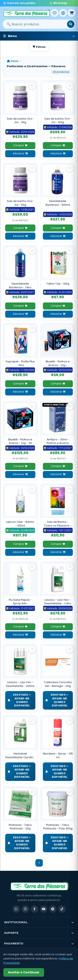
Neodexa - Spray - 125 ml (58, 755)
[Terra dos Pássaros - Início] (27, 13)
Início (13, 61)
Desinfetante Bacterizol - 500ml (58, 203)
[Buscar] (71, 24)
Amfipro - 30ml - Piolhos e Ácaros (58, 441)
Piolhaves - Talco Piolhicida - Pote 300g (58, 827)
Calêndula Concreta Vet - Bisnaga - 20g (58, 684)
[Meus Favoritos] (54, 13)
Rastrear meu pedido (19, 3)
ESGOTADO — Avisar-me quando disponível (19, 700)
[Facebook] (35, 909)
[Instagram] (25, 909)
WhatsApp (59, 3)
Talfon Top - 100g (58, 284)
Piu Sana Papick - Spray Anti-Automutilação (20, 602)
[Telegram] (53, 909)
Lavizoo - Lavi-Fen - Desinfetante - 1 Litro (58, 602)
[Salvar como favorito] (32, 86)
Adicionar (20, 154)
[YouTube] (44, 909)
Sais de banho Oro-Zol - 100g (58, 121)
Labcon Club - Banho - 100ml (20, 524)
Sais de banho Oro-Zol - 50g (20, 203)
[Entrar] (63, 13)
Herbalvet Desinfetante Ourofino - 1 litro (20, 755)
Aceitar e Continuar (24, 972)
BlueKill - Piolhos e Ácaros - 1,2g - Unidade (58, 363)
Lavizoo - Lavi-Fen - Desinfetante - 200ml (20, 684)
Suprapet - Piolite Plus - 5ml (20, 363)
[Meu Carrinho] (72, 13)
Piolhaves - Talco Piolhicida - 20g (20, 827)
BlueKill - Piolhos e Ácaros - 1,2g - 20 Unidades (20, 441)
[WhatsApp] (16, 909)
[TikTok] (62, 909)
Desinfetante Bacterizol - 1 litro (20, 286)
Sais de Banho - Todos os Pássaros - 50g (58, 524)
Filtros (39, 47)
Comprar (20, 145)
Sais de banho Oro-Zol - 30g (20, 121)
